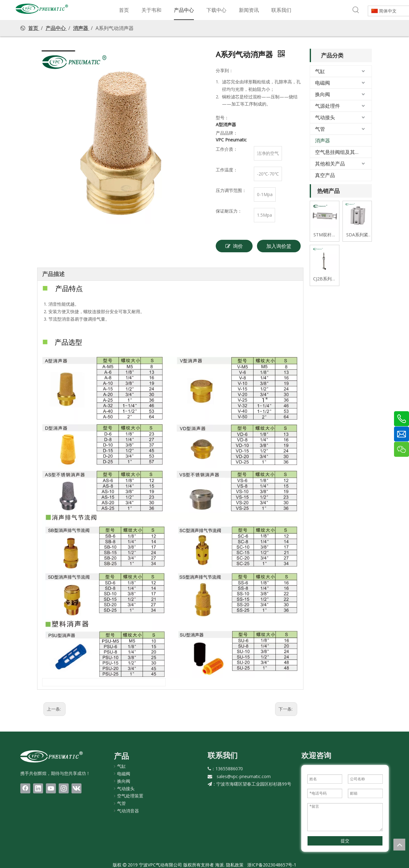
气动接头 (325, 117)
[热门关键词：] (356, 10)
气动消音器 (128, 811)
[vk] (76, 788)
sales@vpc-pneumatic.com (244, 776)
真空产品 (325, 175)
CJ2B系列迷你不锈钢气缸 (325, 279)
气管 (320, 129)
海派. (219, 865)
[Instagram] (64, 788)
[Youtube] (51, 788)
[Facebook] (25, 788)
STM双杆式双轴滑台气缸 (325, 235)
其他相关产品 (330, 164)
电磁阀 (323, 83)
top (399, 845)
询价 (234, 246)
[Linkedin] (38, 788)
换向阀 (323, 94)
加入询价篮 (279, 246)
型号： (222, 118)
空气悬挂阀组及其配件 (340, 152)
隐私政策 (235, 865)
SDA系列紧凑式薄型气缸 (357, 235)
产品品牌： (227, 133)
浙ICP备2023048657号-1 (272, 865)
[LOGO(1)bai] (52, 756)
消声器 (323, 141)
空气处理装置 (130, 796)
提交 (345, 841)
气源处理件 (328, 106)
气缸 (320, 71)
